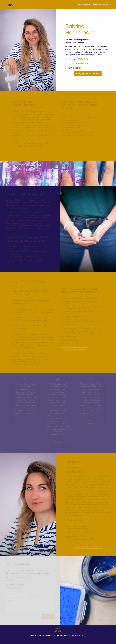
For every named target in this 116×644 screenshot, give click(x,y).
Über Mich (97, 4)
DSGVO (58, 631)
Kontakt (106, 4)
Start (74, 4)
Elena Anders (79, 635)
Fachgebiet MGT (85, 4)
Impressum (58, 628)
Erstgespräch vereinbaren (88, 74)
